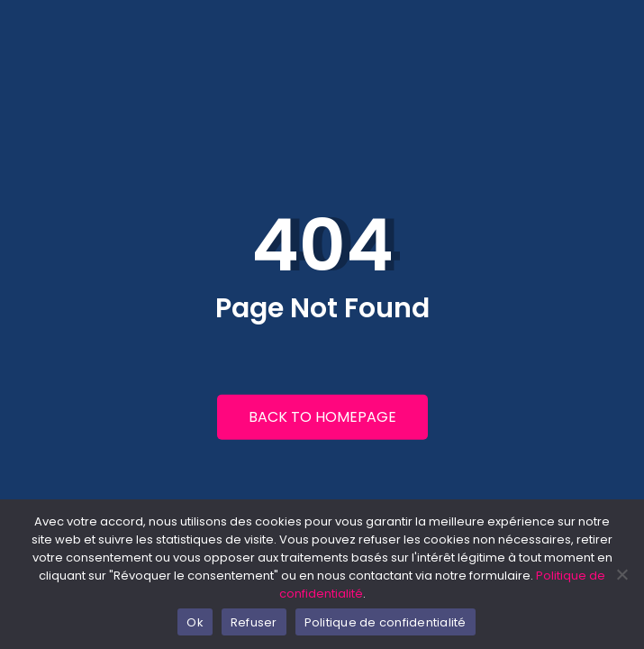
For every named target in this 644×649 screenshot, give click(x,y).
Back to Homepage (322, 417)
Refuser (254, 622)
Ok (195, 622)
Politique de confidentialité (385, 622)
